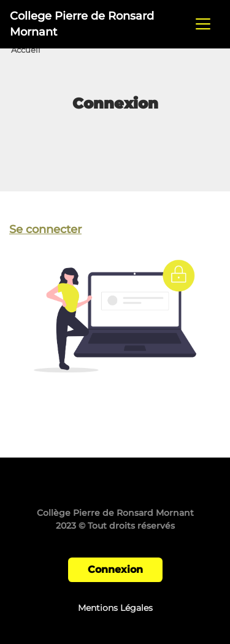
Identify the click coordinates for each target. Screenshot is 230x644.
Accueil (26, 50)
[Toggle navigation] (203, 24)
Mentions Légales (115, 608)
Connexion (115, 569)
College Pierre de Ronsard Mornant (82, 24)
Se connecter (45, 229)
